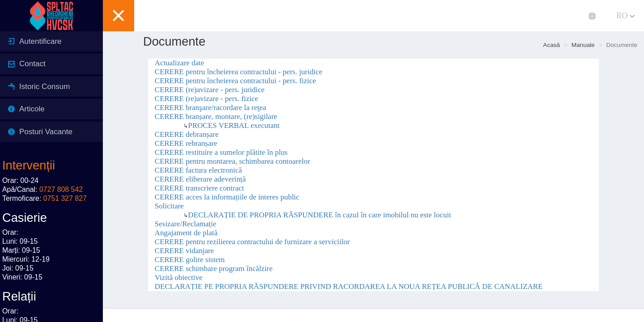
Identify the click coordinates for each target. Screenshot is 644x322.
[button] (119, 16)
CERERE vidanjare (184, 251)
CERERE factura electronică (198, 170)
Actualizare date (180, 63)
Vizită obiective (179, 278)
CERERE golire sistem (190, 260)
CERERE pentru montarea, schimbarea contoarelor (233, 161)
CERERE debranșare (187, 134)
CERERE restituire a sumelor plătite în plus (221, 152)
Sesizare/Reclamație (186, 224)
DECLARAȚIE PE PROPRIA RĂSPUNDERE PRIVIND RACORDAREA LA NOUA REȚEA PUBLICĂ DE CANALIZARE (349, 286)
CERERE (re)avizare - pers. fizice (207, 99)
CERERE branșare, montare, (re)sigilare (216, 117)
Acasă (551, 45)
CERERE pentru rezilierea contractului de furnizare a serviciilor (252, 242)
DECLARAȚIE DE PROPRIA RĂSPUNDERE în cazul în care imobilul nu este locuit (320, 215)
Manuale (583, 45)
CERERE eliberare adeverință (200, 179)
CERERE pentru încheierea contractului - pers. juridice (239, 72)
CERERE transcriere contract (199, 188)
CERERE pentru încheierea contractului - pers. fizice (235, 81)
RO (625, 16)
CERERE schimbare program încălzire (214, 269)
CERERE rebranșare (186, 143)
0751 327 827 (65, 198)
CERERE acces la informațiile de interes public (227, 197)
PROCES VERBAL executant (234, 125)
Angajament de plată (186, 233)
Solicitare (169, 206)
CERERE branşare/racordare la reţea (210, 108)
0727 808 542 (61, 189)
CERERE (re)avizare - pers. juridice (210, 90)
